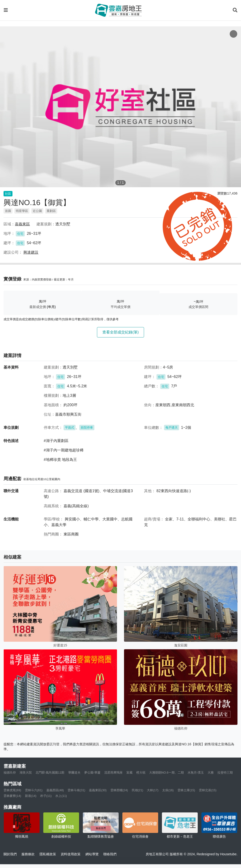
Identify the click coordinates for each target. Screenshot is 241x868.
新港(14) (31, 796)
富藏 (129, 773)
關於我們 (10, 854)
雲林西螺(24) (119, 790)
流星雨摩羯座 (113, 773)
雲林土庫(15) (186, 790)
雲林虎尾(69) (12, 790)
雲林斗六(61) (34, 790)
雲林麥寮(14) (12, 796)
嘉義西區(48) (55, 790)
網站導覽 (92, 854)
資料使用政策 (71, 854)
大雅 (211, 773)
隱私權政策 (48, 854)
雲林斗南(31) (76, 790)
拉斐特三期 (225, 773)
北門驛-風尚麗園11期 (50, 773)
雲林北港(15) (208, 790)
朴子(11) (46, 796)
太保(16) (168, 790)
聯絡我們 (110, 854)
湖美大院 (26, 773)
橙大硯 (141, 773)
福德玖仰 (10, 773)
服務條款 (28, 854)
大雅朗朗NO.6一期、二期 (167, 773)
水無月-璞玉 (196, 773)
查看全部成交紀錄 (121, 332)
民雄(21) (138, 790)
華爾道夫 (74, 773)
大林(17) (153, 790)
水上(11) (61, 796)
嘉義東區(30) (98, 790)
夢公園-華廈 (92, 773)
